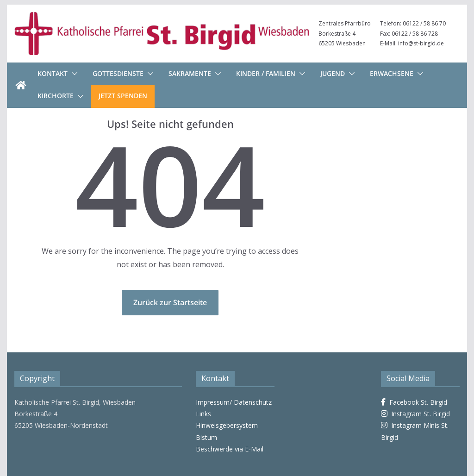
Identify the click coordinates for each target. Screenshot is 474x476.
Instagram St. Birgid (415, 414)
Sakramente (190, 73)
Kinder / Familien (266, 73)
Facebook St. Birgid (414, 402)
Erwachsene (392, 73)
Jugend (333, 73)
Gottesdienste (118, 73)
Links (203, 414)
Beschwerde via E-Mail (230, 449)
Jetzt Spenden (123, 96)
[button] (73, 74)
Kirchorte (56, 96)
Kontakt (53, 73)
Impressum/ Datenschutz (234, 402)
